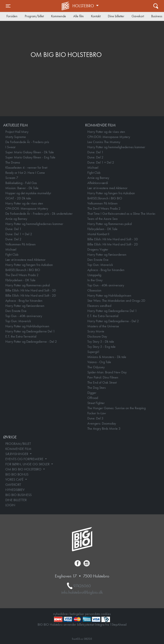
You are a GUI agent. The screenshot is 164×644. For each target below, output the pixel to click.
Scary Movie (96, 331)
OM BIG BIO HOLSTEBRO (24, 469)
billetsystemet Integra (91, 624)
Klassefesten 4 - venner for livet (26, 168)
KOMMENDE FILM (18, 449)
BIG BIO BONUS (17, 474)
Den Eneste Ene (16, 311)
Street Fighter (96, 403)
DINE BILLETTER (16, 500)
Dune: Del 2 (13, 239)
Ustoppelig (94, 275)
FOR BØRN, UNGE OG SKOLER (28, 464)
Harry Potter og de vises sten (24, 203)
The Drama (13, 162)
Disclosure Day (97, 336)
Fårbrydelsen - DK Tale (20, 280)
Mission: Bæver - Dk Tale (22, 188)
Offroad (93, 398)
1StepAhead (118, 624)
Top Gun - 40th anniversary (24, 316)
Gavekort (138, 16)
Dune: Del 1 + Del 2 (19, 234)
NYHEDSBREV (15, 490)
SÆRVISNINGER (17, 454)
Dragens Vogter (98, 249)
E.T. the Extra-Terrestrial (21, 336)
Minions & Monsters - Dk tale (107, 357)
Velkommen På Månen (20, 244)
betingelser (77, 614)
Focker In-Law (97, 413)
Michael (11, 249)
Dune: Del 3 (95, 418)
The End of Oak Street (102, 382)
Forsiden (12, 16)
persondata (92, 614)
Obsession (94, 290)
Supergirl (93, 352)
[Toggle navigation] (8, 6)
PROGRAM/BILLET (18, 444)
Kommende (59, 16)
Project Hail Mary (17, 132)
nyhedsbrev (61, 614)
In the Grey (95, 280)
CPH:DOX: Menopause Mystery (27, 208)
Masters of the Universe (103, 326)
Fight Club (12, 255)
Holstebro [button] (84, 6)
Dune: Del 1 (13, 229)
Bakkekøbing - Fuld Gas (21, 183)
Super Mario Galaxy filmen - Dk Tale (30, 152)
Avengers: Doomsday (102, 423)
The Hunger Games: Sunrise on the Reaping (116, 408)
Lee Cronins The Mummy (104, 142)
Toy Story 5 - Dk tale (101, 342)
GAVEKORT (13, 485)
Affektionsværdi (98, 183)
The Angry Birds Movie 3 (104, 429)
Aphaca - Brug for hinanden (24, 301)
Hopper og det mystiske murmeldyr (28, 193)
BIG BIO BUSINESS (18, 495)
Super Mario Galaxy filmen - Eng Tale (30, 157)
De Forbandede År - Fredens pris (27, 142)
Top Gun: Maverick (18, 321)
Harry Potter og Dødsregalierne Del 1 (30, 331)
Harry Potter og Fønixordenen (25, 306)
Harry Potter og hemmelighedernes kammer (34, 224)
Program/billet (34, 16)
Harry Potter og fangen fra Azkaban (29, 265)
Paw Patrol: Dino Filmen (103, 377)
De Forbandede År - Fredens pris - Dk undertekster (39, 214)
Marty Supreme (16, 137)
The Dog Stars (97, 388)
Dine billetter (116, 16)
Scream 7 (12, 178)
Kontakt (96, 16)
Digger (92, 393)
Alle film (78, 16)
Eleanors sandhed (99, 306)
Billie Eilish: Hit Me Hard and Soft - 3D (31, 290)
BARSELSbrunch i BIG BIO (23, 270)
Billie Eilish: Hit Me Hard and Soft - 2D (31, 295)
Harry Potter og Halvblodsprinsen (27, 326)
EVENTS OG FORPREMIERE (25, 459)
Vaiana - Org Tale (99, 362)
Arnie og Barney (16, 219)
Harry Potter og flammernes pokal (28, 285)
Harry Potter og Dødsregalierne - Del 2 (31, 342)
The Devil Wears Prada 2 (22, 275)
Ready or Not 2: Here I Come (25, 173)
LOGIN (10, 505)
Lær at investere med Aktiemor (25, 260)
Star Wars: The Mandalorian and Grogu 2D (116, 301)
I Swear (10, 147)
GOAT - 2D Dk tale (18, 198)
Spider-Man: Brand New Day (107, 372)
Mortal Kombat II (98, 234)
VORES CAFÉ (15, 479)
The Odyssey (96, 367)
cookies (106, 614)
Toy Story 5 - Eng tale (101, 347)
